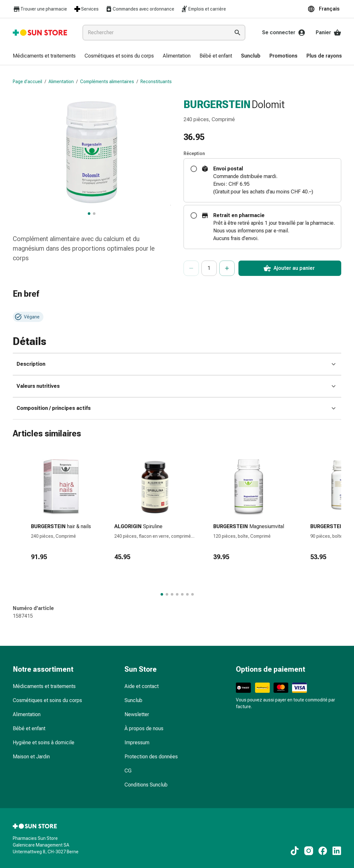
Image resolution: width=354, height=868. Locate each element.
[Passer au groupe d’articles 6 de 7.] (187, 594)
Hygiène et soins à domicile (44, 743)
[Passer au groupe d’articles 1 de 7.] (162, 594)
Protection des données (151, 757)
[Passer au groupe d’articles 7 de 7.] (192, 594)
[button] (324, 9)
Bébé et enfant (29, 728)
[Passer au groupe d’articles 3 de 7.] (172, 594)
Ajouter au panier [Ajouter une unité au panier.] (289, 268)
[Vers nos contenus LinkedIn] (337, 851)
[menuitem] (44, 56)
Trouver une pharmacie (40, 9)
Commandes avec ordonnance (140, 9)
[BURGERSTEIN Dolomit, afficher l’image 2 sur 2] (94, 214)
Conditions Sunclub (146, 785)
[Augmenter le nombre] (227, 268)
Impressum (137, 743)
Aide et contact (142, 686)
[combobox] (155, 33)
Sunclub (133, 700)
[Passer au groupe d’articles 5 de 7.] (182, 594)
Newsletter (137, 714)
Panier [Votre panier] (328, 33)
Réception (194, 153)
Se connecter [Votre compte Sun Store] (284, 33)
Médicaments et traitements (44, 686)
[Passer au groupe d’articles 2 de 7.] (167, 594)
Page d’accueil (27, 82)
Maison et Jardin (31, 757)
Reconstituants (156, 82)
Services (86, 9)
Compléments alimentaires (107, 82)
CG (128, 771)
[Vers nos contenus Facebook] (323, 851)
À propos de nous (144, 728)
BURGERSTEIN (217, 104)
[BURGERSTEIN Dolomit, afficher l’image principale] (89, 214)
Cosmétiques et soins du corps (47, 700)
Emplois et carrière (203, 9)
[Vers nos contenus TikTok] (295, 851)
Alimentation (61, 82)
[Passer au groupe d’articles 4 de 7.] (177, 594)
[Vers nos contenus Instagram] (309, 851)
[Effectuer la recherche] (237, 33)
